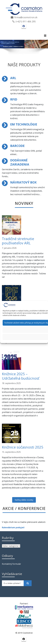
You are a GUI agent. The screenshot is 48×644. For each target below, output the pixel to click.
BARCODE (17, 146)
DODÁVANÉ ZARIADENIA (20, 162)
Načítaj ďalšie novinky (24, 500)
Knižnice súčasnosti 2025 (23, 447)
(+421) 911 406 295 (26, 21)
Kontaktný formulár (11, 564)
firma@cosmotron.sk (26, 17)
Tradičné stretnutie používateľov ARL (18, 241)
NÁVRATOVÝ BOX (23, 182)
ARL (13, 78)
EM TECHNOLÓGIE (24, 124)
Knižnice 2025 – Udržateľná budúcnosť (21, 376)
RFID (14, 99)
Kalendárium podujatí (13, 527)
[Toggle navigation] (45, 36)
